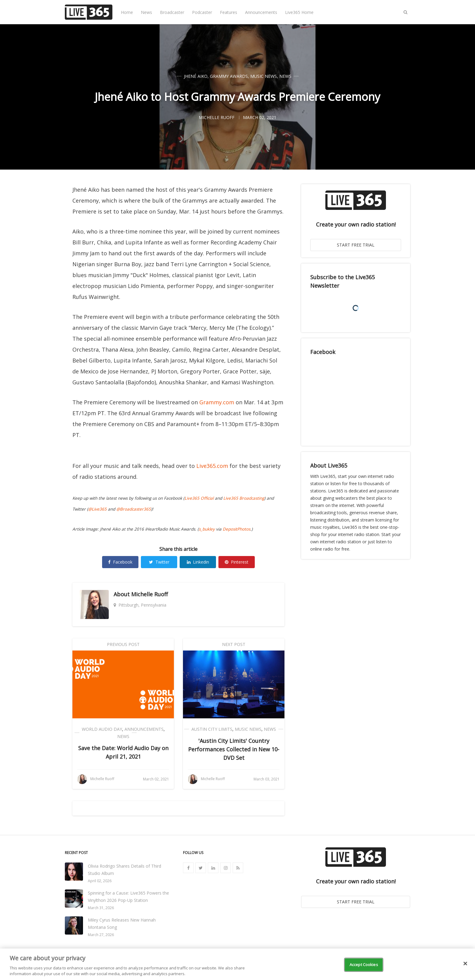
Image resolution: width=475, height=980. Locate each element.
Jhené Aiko (196, 76)
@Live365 (97, 509)
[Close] (465, 964)
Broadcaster (172, 12)
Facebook (120, 562)
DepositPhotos (236, 529)
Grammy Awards (229, 76)
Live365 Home (299, 12)
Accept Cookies (364, 965)
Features (229, 12)
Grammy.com (217, 402)
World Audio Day (102, 729)
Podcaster (202, 12)
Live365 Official (199, 498)
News (146, 12)
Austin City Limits (212, 729)
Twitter (159, 562)
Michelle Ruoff (149, 594)
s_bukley (207, 529)
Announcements (261, 12)
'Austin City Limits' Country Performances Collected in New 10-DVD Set (234, 749)
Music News (264, 76)
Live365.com (212, 466)
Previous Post (123, 644)
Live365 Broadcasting (244, 498)
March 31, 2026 (101, 908)
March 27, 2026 (101, 935)
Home (127, 12)
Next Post (234, 644)
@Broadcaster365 (134, 509)
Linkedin (198, 562)
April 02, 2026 (100, 881)
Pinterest (237, 562)
